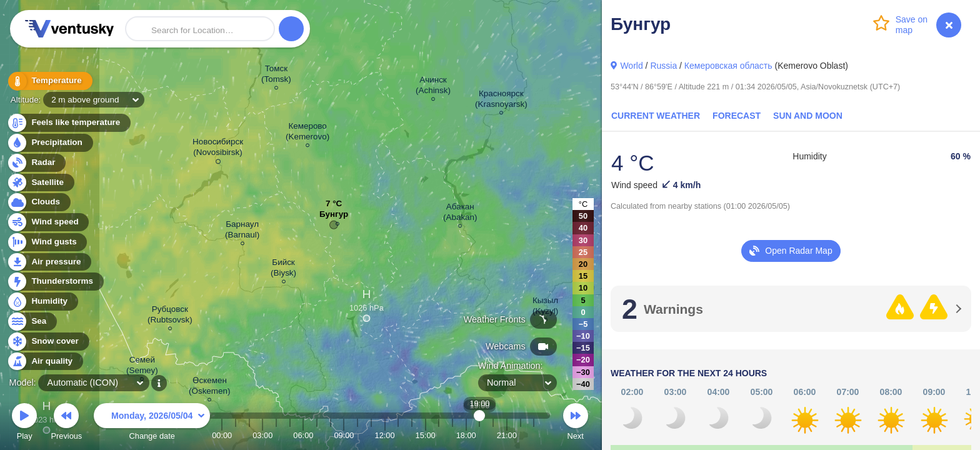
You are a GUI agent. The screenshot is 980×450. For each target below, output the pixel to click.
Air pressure (49, 262)
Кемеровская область (728, 66)
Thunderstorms (55, 282)
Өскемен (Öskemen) (209, 387)
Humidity (42, 302)
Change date (152, 423)
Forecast (737, 116)
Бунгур (334, 217)
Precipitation (50, 143)
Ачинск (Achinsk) (433, 87)
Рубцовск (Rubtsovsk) (170, 316)
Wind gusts (47, 242)
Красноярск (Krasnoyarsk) (501, 101)
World (631, 66)
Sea (32, 322)
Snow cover (48, 342)
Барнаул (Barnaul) (242, 231)
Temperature (49, 81)
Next (576, 423)
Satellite (40, 183)
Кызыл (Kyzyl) (545, 307)
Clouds (38, 202)
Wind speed (48, 222)
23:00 (534, 435)
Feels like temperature (68, 123)
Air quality (45, 362)
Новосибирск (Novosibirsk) (218, 149)
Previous (66, 423)
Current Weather (656, 116)
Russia (663, 66)
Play (24, 423)
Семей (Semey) (142, 367)
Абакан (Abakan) (460, 214)
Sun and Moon (808, 116)
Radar (36, 163)
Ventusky (67, 29)
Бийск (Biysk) (283, 269)
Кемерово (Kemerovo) (307, 133)
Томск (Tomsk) (276, 76)
